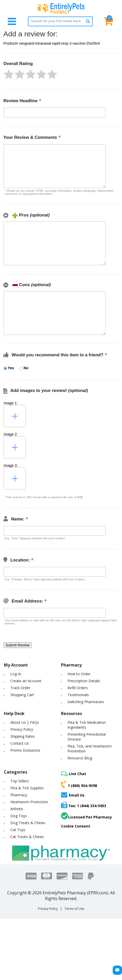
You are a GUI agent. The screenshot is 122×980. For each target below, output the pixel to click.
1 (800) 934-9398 (79, 784)
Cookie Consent (76, 826)
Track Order (20, 688)
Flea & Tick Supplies (27, 788)
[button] (9, 74)
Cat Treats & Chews (27, 837)
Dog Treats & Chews (28, 823)
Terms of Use (74, 909)
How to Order (79, 674)
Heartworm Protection (29, 802)
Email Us (73, 795)
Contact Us (20, 743)
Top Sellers (20, 781)
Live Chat (74, 774)
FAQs (35, 722)
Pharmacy (19, 795)
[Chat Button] (117, 970)
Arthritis (17, 809)
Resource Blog (80, 758)
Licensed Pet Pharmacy (86, 816)
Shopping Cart (22, 695)
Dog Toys (19, 816)
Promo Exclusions (25, 750)
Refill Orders (78, 688)
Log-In (16, 674)
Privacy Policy (22, 729)
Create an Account (26, 681)
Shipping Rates (23, 736)
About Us (18, 722)
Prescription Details (84, 681)
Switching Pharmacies (86, 702)
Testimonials (78, 695)
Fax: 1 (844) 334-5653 (84, 805)
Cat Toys (18, 830)
